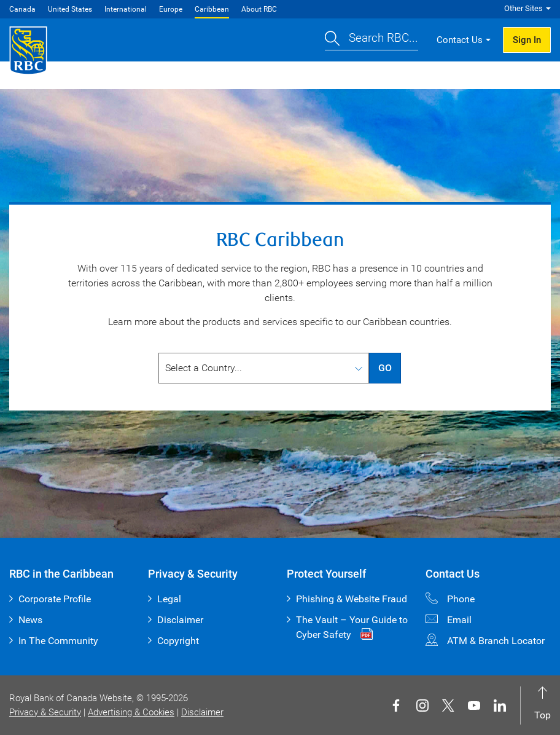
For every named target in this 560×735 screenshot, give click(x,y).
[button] (371, 40)
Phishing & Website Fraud (352, 599)
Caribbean (212, 9)
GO (385, 368)
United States (70, 9)
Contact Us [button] (460, 40)
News (30, 620)
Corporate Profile (55, 599)
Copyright (178, 641)
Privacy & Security (45, 712)
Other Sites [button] (523, 8)
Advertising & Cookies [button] (131, 712)
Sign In (527, 40)
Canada (22, 9)
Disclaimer (180, 620)
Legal (169, 599)
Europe (171, 9)
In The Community (58, 641)
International (126, 9)
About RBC (259, 9)
